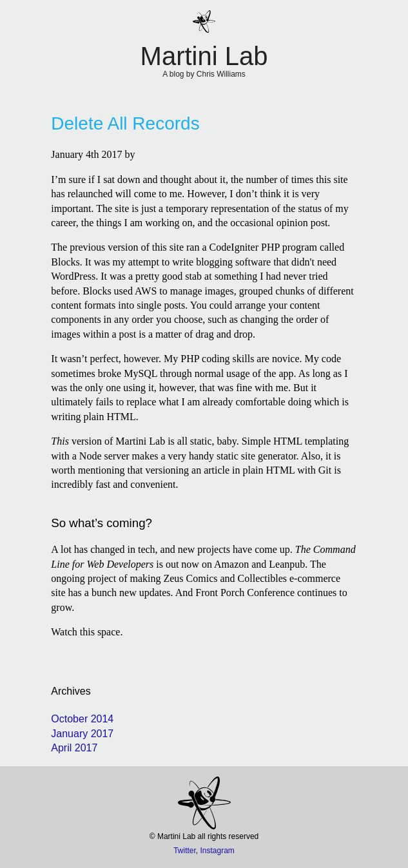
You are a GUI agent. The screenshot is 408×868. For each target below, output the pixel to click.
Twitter (185, 851)
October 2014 (82, 719)
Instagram (218, 851)
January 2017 (82, 734)
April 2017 (74, 748)
